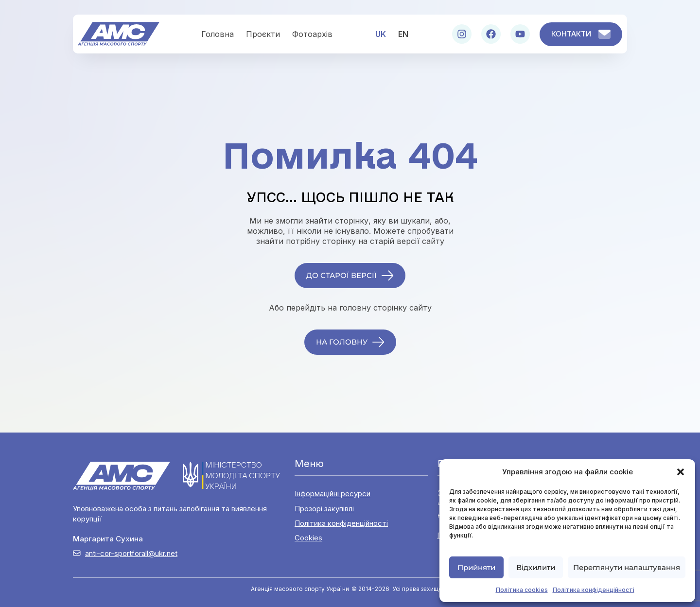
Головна (218, 34)
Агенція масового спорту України (300, 589)
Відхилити (536, 567)
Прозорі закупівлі (324, 509)
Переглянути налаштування (627, 567)
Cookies (308, 538)
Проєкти (263, 34)
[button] (681, 472)
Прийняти (476, 567)
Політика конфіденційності (594, 590)
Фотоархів (312, 34)
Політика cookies (522, 590)
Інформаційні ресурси (332, 494)
